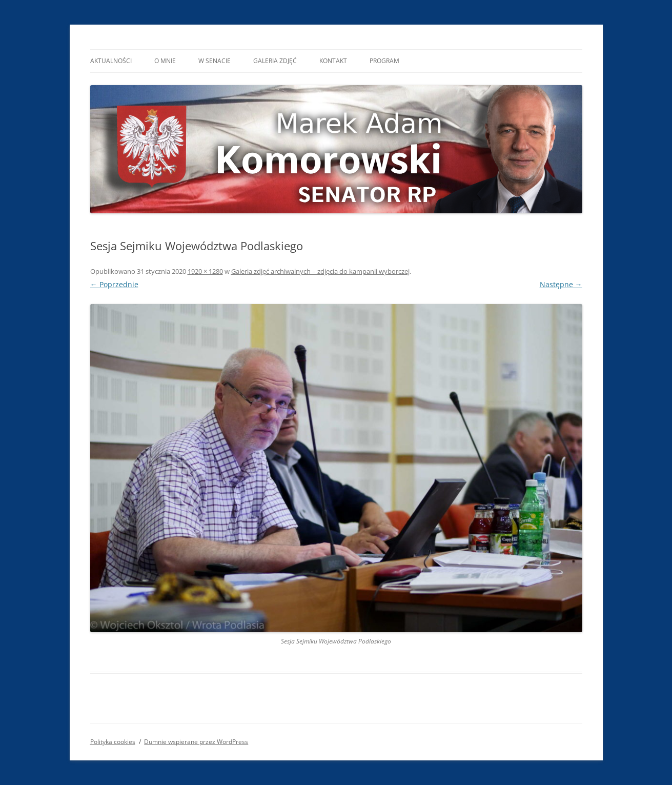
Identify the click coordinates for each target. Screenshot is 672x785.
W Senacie (215, 61)
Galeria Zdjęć (275, 61)
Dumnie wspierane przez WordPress (196, 742)
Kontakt (333, 61)
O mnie (165, 61)
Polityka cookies (113, 742)
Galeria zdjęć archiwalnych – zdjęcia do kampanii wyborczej (320, 271)
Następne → (561, 284)
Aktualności (111, 61)
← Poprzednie (114, 284)
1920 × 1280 (205, 271)
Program (384, 61)
